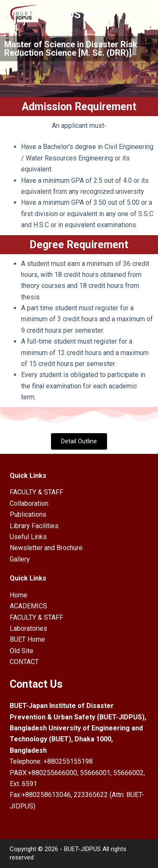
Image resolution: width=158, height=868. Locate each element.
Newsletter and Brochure (46, 548)
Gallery (20, 559)
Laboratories (28, 628)
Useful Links (28, 537)
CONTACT (24, 662)
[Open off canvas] (145, 15)
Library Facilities (34, 526)
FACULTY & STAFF (36, 492)
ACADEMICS (28, 606)
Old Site (21, 651)
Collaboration (29, 503)
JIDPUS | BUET (79, 15)
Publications (28, 514)
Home (19, 595)
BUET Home (27, 639)
